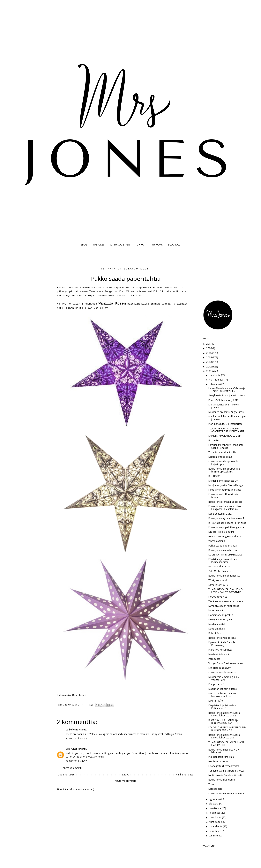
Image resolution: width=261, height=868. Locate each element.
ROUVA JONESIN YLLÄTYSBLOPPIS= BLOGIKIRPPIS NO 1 (227, 729)
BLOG (84, 245)
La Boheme (72, 730)
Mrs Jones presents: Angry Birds (226, 412)
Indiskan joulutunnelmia (221, 757)
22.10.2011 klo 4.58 (76, 739)
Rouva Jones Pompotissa (222, 638)
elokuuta (214, 804)
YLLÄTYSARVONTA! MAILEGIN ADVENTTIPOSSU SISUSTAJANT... (227, 430)
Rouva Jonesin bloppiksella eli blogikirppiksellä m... (225, 470)
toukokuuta (216, 817)
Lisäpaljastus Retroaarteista (224, 766)
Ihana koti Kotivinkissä (220, 650)
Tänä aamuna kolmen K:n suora (226, 601)
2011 (209, 371)
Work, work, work (218, 580)
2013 (209, 362)
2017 (209, 344)
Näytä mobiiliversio (126, 781)
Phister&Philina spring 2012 (224, 400)
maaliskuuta (216, 826)
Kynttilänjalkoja (217, 629)
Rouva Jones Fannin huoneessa (225, 502)
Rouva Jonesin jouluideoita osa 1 (226, 518)
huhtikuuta (215, 822)
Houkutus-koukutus (219, 762)
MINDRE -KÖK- (216, 701)
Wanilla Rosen (112, 304)
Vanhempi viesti (185, 775)
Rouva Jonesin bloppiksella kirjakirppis (223, 463)
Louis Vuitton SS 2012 (220, 514)
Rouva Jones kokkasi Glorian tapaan (224, 496)
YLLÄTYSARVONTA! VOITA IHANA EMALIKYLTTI (226, 744)
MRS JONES (99, 245)
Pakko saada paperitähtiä (223, 546)
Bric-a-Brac (215, 440)
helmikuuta (215, 831)
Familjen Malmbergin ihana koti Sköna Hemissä (226, 446)
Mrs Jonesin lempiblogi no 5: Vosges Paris (224, 678)
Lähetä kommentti (72, 768)
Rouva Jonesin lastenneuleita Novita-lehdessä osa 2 (224, 714)
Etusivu (125, 775)
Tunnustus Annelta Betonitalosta (226, 771)
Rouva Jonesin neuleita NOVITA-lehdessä (226, 751)
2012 (209, 367)
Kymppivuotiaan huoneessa (224, 606)
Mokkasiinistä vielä (219, 654)
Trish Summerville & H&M (222, 452)
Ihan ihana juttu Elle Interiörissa (225, 424)
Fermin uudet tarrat (219, 566)
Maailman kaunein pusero (223, 689)
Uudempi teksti (66, 775)
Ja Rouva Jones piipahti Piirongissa (227, 523)
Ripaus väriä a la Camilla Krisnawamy (222, 644)
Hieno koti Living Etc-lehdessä (225, 536)
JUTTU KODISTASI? (120, 245)
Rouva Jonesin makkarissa (223, 550)
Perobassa (214, 659)
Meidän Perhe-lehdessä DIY (224, 481)
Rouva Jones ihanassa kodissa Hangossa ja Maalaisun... (225, 508)
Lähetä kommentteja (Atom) (79, 789)
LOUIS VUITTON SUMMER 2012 (225, 555)
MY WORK (157, 245)
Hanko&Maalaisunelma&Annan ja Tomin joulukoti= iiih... (227, 390)
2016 (209, 348)
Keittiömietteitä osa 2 (220, 457)
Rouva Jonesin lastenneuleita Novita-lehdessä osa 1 (224, 736)
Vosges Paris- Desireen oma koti (226, 663)
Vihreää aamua (217, 541)
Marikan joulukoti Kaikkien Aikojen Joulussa (227, 418)
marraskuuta (216, 380)
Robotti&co (215, 633)
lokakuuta (215, 384)
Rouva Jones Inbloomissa (222, 672)
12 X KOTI (141, 245)
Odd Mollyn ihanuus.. (220, 571)
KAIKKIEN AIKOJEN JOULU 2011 (225, 436)
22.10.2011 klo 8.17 (76, 761)
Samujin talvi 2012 (218, 585)
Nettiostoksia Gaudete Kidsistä (225, 775)
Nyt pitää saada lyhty (220, 668)
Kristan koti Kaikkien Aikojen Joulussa (224, 406)
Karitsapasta (215, 789)
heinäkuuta (215, 808)
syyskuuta (215, 799)
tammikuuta (216, 836)
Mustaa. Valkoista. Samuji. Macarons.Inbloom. (222, 695)
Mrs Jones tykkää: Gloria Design (226, 485)
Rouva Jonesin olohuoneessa (224, 576)
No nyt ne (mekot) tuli (220, 619)
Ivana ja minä (216, 610)
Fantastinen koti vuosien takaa (225, 490)
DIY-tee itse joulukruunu (221, 532)
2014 (209, 357)
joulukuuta (215, 375)
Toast (212, 784)
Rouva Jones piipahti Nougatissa (226, 527)
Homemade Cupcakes (221, 615)
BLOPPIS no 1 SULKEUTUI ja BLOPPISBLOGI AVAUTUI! (224, 722)
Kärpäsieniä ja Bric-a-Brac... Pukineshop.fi (224, 707)
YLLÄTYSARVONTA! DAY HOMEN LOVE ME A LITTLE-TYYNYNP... (226, 591)
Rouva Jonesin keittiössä (222, 780)
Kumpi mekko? (216, 684)
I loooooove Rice (218, 597)
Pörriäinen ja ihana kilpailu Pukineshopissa (223, 561)
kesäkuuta (215, 813)
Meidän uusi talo (217, 624)
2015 (209, 353)
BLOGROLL (174, 245)
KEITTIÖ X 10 (215, 476)
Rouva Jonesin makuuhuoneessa (226, 793)
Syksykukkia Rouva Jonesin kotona (227, 395)
